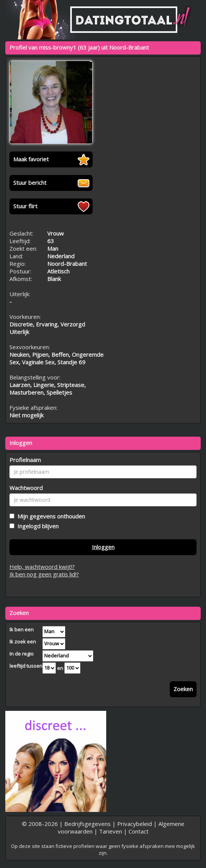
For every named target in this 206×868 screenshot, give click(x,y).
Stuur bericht (30, 183)
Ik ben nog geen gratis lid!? (44, 574)
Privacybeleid (135, 824)
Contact (139, 831)
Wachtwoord (26, 488)
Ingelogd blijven (36, 526)
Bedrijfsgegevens (88, 824)
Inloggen (103, 547)
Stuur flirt (25, 206)
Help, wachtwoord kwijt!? (42, 567)
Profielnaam (25, 460)
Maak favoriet (31, 159)
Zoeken (183, 689)
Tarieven (111, 831)
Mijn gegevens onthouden (50, 516)
